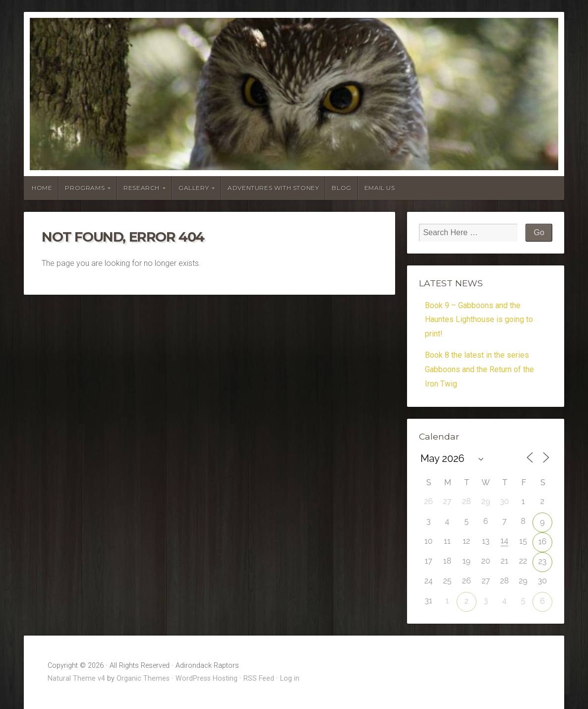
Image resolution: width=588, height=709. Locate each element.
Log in (290, 678)
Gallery (194, 188)
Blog (341, 188)
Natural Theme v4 (76, 678)
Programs (85, 188)
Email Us (380, 188)
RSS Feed (259, 678)
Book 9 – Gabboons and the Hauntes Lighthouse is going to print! (479, 320)
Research (142, 188)
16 (543, 542)
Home (42, 188)
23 (543, 561)
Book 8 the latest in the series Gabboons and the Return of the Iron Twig (479, 369)
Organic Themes (143, 678)
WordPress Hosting (206, 678)
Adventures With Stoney (273, 188)
